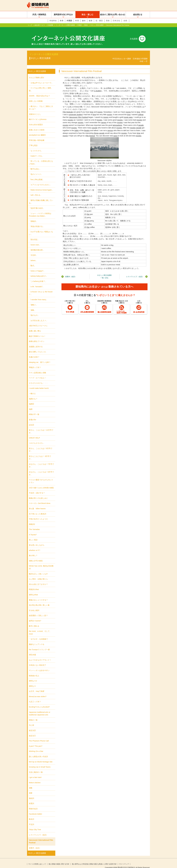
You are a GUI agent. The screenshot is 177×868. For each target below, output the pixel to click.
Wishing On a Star (36, 747)
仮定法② (32, 726)
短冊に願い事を (35, 327)
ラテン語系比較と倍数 (37, 369)
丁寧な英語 (33, 142)
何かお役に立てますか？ (38, 580)
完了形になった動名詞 (37, 510)
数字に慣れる (34, 622)
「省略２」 (33, 301)
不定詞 (31, 820)
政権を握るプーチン (37, 337)
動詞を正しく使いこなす (38, 570)
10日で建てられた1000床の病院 (41, 484)
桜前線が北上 (34, 672)
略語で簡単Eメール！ (37, 332)
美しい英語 (33, 536)
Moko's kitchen (35, 779)
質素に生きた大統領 (37, 126)
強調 (31, 405)
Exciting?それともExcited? (39, 703)
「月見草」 (33, 251)
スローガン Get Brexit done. (40, 499)
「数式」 (32, 262)
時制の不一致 (34, 410)
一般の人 (32, 390)
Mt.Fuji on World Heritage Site (41, 758)
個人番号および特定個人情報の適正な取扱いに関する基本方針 (94, 860)
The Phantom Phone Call (39, 737)
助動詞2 (32, 520)
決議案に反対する (36, 343)
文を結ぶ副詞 (34, 606)
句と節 (31, 721)
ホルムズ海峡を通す (37, 74)
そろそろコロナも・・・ (38, 379)
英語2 (86, 25)
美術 (108, 21)
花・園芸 (99, 21)
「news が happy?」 (37, 267)
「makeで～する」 (36, 152)
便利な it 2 (33, 677)
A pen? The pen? (36, 742)
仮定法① (32, 732)
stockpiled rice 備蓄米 (37, 131)
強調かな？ (33, 395)
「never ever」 (35, 241)
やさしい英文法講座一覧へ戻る (104, 273)
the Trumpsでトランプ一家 (39, 646)
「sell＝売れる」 (35, 191)
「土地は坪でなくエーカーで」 (41, 79)
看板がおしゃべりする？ (38, 596)
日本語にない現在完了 (37, 661)
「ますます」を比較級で (38, 635)
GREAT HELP (34, 434)
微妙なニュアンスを (37, 640)
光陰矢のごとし (35, 110)
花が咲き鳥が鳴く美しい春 (39, 601)
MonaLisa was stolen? (38, 693)
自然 (125, 21)
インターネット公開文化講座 (65, 25)
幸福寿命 (53, 21)
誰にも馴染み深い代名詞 (38, 753)
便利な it (32, 682)
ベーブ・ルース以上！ (37, 374)
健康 (91, 21)
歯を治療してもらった (37, 348)
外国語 (69, 21)
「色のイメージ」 (36, 170)
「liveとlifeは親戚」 (37, 175)
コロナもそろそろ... (37, 439)
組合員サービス (40, 25)
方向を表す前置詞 (36, 121)
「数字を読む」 (35, 165)
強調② (31, 400)
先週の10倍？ (34, 353)
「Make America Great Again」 (41, 186)
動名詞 (31, 815)
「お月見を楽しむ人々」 (38, 317)
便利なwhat (33, 591)
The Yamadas (34, 525)
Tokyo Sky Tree (35, 826)
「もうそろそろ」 (36, 147)
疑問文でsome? (35, 617)
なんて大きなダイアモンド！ (40, 656)
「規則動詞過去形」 (37, 246)
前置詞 (31, 800)
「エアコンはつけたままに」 (40, 181)
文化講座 (50, 25)
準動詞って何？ (35, 363)
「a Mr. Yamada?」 (37, 283)
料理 (77, 21)
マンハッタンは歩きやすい (39, 666)
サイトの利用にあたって (37, 860)
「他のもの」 (34, 311)
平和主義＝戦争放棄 (37, 136)
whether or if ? (34, 546)
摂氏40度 (32, 651)
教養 (62, 21)
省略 (31, 784)
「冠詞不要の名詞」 (37, 204)
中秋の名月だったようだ (38, 515)
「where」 (33, 257)
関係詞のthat (34, 585)
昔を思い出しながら (37, 541)
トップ (30, 25)
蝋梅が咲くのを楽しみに (38, 494)
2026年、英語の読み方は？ (39, 92)
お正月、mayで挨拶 (37, 687)
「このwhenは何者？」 (38, 277)
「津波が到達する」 (37, 222)
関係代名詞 (33, 805)
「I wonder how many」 (38, 296)
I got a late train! (35, 773)
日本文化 (116, 21)
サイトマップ (124, 860)
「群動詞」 (33, 217)
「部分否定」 (34, 236)
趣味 (84, 21)
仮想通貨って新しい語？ (38, 612)
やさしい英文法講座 (97, 25)
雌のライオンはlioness (38, 115)
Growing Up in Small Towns (40, 763)
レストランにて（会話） (135, 273)
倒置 (31, 789)
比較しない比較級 (36, 97)
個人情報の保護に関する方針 (59, 860)
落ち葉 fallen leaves (37, 505)
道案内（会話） (71, 273)
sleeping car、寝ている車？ (40, 358)
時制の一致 (33, 716)
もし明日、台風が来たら (38, 575)
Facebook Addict (35, 810)
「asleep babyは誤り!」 (38, 272)
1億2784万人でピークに (38, 322)
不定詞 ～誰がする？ (37, 489)
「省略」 (32, 306)
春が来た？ (33, 552)
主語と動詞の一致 (36, 768)
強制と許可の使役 (36, 557)
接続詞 (31, 794)
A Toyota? (33, 531)
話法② (31, 421)
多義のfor (33, 416)
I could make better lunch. (39, 384)
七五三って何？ (35, 698)
